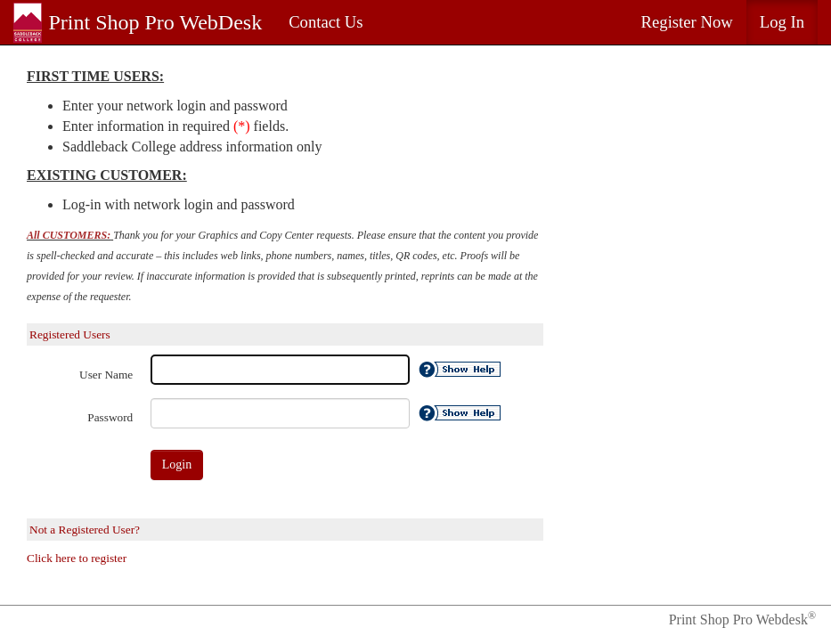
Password (110, 417)
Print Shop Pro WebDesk (156, 22)
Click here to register (77, 558)
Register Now (687, 22)
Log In (782, 22)
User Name (106, 375)
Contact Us (326, 22)
